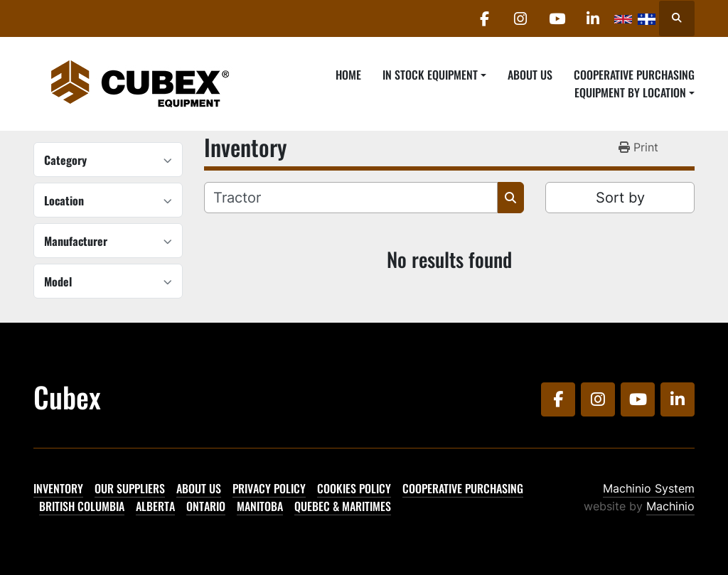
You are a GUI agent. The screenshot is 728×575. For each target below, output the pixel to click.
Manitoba (260, 506)
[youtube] (557, 18)
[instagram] (520, 18)
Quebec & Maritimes (343, 506)
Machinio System (649, 488)
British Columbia (82, 506)
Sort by (620, 198)
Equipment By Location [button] (630, 92)
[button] (434, 75)
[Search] (351, 198)
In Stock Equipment (430, 75)
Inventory (58, 488)
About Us (530, 75)
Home (348, 75)
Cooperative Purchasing (634, 75)
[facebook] (484, 18)
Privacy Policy (269, 488)
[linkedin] (593, 18)
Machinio (670, 506)
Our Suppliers (130, 488)
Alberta (155, 506)
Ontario (206, 506)
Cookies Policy (354, 488)
